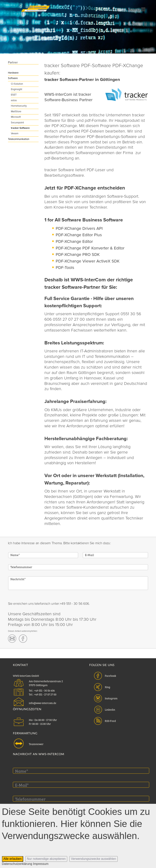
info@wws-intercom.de (43, 703)
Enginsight (17, 89)
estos (14, 100)
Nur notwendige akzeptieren (46, 859)
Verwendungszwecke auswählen (93, 859)
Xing (108, 687)
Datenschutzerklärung (17, 864)
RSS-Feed (110, 721)
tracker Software (20, 128)
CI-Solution (17, 84)
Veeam (15, 133)
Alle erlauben (13, 859)
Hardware (13, 73)
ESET (14, 95)
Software (13, 78)
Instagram (111, 698)
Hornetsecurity (19, 106)
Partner (13, 62)
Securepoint (17, 123)
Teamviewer (36, 744)
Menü (137, 10)
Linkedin (110, 709)
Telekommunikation (19, 139)
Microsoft (16, 117)
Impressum (41, 864)
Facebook (110, 675)
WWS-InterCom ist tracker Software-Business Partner (68, 97)
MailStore (16, 111)
